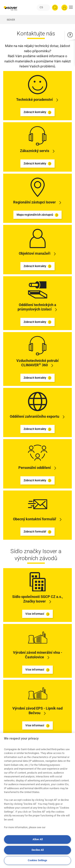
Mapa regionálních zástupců (38, 215)
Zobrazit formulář (38, 532)
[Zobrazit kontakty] (38, 84)
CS (41, 7)
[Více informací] (38, 582)
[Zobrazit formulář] (38, 504)
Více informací (37, 614)
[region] (37, 800)
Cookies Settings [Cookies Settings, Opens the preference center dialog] (37, 860)
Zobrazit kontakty (38, 112)
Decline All (38, 850)
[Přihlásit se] (64, 8)
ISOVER (11, 20)
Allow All (38, 839)
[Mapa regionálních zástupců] (38, 187)
